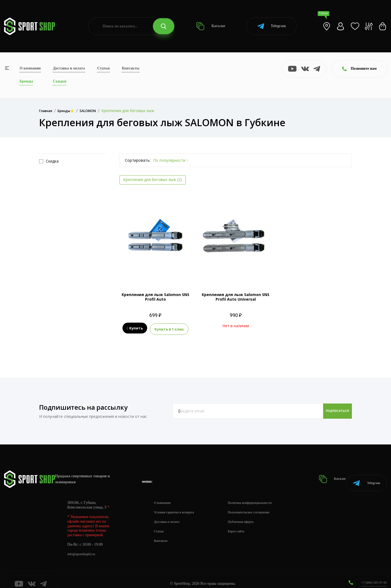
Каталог (211, 26)
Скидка (49, 161)
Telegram (272, 26)
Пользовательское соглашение (260, 504)
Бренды (26, 81)
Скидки (60, 81)
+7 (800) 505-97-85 (372, 574)
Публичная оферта (250, 514)
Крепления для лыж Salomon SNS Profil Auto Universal (236, 297)
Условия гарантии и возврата (177, 504)
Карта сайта (245, 523)
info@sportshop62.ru (83, 546)
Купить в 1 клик (169, 328)
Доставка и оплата (69, 68)
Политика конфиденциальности (261, 495)
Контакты (131, 68)
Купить (135, 328)
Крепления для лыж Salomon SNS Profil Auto (155, 297)
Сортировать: (138, 160)
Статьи (103, 68)
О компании (30, 68)
